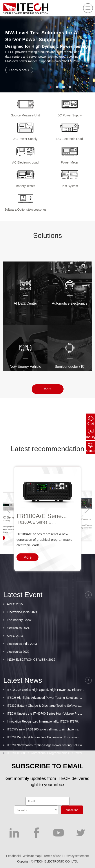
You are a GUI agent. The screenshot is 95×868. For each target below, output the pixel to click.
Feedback (13, 856)
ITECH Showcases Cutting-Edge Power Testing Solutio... (46, 764)
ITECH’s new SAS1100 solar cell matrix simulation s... (44, 748)
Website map (32, 856)
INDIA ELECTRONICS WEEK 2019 (31, 675)
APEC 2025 (15, 620)
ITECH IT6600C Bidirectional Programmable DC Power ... (46, 772)
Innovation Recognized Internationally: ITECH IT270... (44, 740)
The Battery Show (19, 636)
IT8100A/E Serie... (42, 545)
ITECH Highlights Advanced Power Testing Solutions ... (44, 717)
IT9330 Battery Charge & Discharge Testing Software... (44, 725)
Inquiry (91, 437)
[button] (51, 87)
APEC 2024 (15, 651)
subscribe (72, 810)
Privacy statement (77, 856)
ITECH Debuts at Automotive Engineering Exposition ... (44, 756)
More (47, 391)
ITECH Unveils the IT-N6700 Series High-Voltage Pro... (44, 732)
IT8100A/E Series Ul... (36, 551)
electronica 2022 (18, 667)
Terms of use (53, 856)
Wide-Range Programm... (81, 548)
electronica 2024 (18, 644)
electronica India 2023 (22, 659)
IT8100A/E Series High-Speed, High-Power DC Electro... (46, 709)
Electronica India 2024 (22, 628)
